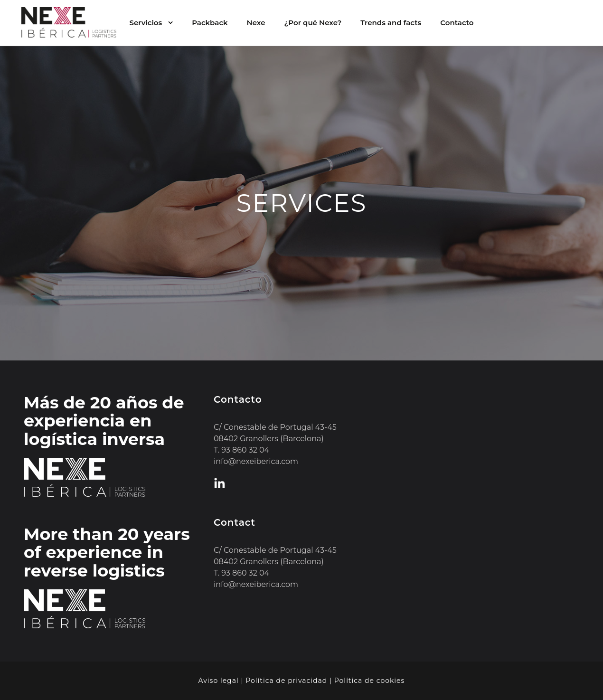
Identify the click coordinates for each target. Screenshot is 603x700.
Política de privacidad (286, 681)
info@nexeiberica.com (256, 461)
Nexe (256, 23)
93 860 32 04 (245, 450)
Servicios (146, 23)
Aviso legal (219, 681)
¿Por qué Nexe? (313, 23)
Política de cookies (370, 681)
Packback (210, 23)
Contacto (457, 23)
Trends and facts (391, 23)
